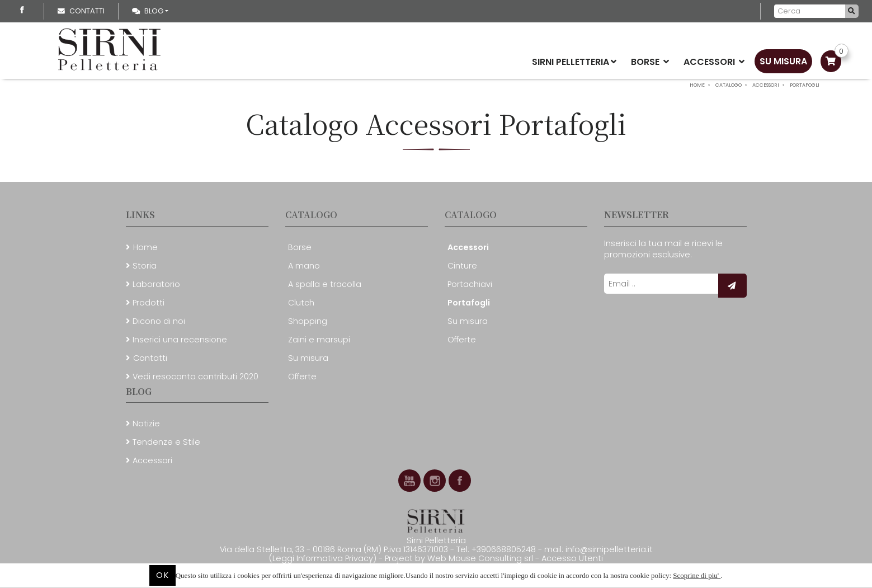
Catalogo (311, 215)
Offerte (302, 377)
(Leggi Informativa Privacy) (324, 558)
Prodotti (149, 303)
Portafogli (469, 303)
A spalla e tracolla (325, 284)
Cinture (462, 266)
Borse (650, 62)
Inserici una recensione (180, 340)
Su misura (783, 61)
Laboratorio (156, 284)
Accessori (714, 62)
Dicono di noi (159, 321)
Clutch (301, 303)
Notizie (146, 424)
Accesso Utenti (572, 558)
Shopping (308, 321)
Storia (145, 266)
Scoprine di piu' (697, 575)
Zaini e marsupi (319, 340)
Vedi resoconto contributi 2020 (195, 377)
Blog (148, 11)
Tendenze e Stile (166, 442)
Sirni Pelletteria (574, 62)
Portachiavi (470, 284)
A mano (304, 266)
